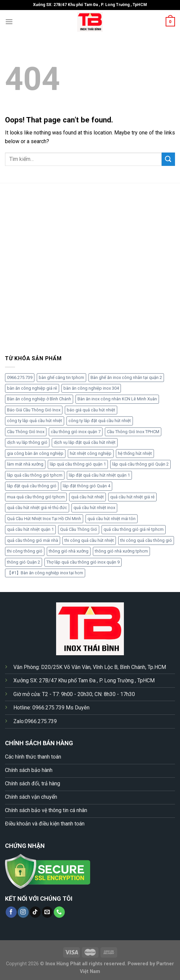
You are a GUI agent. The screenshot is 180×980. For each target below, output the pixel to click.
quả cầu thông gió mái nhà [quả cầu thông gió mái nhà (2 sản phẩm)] (33, 540)
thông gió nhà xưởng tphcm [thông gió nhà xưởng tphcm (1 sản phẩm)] (121, 551)
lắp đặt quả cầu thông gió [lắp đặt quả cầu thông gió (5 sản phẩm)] (32, 486)
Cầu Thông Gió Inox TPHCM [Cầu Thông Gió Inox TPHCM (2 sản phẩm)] (133, 432)
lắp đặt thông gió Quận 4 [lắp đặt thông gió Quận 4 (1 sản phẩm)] (86, 486)
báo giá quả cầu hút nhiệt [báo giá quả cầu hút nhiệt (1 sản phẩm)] (91, 410)
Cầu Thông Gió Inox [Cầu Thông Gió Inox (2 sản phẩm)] (26, 432)
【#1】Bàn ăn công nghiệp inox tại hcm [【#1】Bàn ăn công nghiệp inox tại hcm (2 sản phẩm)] (45, 573)
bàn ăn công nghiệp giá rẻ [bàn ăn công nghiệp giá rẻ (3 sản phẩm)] (32, 388)
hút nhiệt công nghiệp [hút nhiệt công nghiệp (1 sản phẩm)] (91, 453)
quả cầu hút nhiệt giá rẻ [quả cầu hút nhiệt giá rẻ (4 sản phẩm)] (132, 497)
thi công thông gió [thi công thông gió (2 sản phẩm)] (25, 551)
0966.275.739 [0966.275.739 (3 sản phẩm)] (20, 377)
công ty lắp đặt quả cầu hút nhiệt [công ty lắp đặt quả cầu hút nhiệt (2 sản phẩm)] (100, 421)
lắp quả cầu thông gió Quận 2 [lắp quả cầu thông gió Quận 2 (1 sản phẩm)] (140, 464)
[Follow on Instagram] (23, 912)
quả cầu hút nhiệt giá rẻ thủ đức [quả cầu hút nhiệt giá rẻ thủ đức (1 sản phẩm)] (37, 508)
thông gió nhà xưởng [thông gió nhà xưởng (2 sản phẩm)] (69, 551)
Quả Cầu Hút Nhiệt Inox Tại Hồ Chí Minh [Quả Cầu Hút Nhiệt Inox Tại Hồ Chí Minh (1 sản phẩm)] (44, 519)
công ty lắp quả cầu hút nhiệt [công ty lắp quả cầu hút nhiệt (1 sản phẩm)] (35, 421)
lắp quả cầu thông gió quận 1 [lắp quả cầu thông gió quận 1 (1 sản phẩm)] (78, 464)
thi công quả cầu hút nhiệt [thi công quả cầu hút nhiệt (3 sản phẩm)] (89, 540)
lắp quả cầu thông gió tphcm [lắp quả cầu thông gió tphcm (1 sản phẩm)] (35, 475)
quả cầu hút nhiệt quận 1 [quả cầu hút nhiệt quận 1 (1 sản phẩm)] (30, 529)
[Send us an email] (47, 912)
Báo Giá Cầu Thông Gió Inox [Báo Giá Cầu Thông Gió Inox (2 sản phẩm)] (34, 410)
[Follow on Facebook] (11, 912)
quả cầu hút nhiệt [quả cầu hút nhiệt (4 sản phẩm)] (87, 497)
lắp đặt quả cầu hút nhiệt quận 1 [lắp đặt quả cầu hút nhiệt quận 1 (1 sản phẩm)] (99, 475)
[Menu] (9, 22)
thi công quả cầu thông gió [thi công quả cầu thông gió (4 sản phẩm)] (146, 540)
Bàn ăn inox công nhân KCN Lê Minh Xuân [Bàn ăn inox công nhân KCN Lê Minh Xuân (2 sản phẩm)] (117, 399)
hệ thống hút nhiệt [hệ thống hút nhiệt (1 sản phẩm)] (135, 453)
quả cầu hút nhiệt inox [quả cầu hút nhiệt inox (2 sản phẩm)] (94, 508)
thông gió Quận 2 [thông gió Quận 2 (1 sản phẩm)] (24, 562)
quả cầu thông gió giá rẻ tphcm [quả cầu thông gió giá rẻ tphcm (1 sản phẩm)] (134, 529)
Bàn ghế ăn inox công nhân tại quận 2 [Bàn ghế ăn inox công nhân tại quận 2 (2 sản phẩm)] (126, 377)
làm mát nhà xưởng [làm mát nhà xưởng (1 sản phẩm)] (25, 464)
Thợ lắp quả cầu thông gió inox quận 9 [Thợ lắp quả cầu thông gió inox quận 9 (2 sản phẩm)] (83, 562)
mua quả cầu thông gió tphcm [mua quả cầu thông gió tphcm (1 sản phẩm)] (36, 497)
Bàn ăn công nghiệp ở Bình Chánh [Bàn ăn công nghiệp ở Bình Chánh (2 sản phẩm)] (39, 399)
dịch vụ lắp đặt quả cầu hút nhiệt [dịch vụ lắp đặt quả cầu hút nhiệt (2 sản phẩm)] (85, 442)
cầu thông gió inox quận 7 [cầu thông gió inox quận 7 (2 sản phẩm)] (76, 432)
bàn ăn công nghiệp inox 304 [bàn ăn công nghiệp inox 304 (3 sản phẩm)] (91, 388)
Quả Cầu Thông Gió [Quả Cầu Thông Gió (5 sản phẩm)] (79, 529)
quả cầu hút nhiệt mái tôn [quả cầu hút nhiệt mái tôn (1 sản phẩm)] (112, 519)
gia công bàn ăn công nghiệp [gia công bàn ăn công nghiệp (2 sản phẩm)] (35, 453)
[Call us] (59, 912)
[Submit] (168, 159)
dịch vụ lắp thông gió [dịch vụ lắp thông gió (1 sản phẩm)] (27, 442)
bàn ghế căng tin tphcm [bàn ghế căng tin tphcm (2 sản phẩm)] (61, 377)
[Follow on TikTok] (35, 912)
